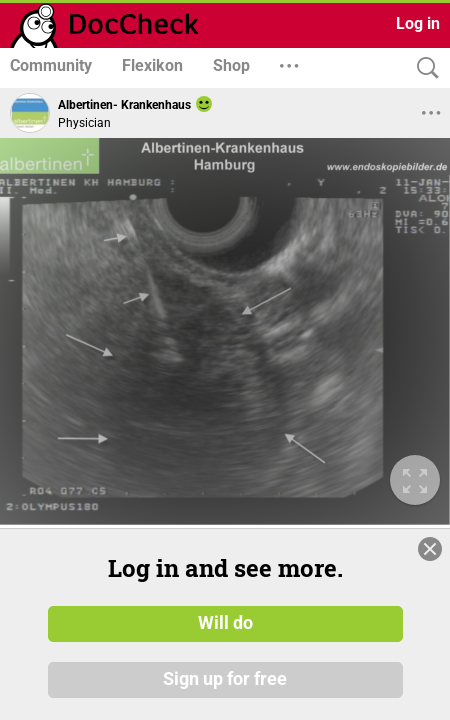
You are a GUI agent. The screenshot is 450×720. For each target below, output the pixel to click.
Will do (225, 623)
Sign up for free (225, 679)
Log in (418, 23)
